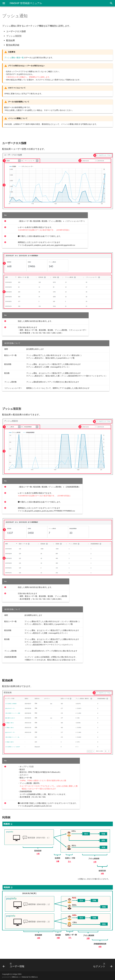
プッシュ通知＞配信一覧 (14, 58)
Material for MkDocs (30, 977)
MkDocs (15, 977)
